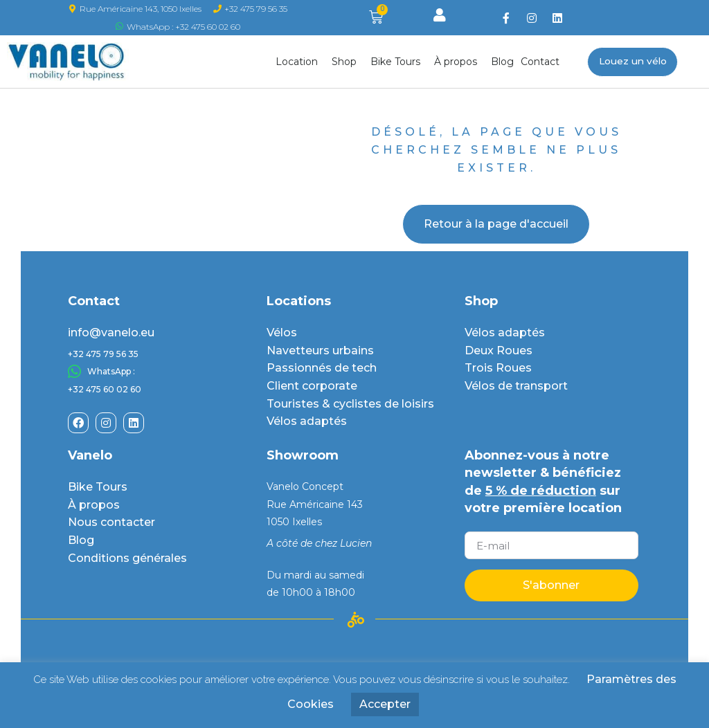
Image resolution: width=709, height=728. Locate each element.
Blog (502, 62)
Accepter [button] (385, 704)
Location (300, 62)
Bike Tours (399, 62)
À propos (459, 62)
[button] (632, 62)
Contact (540, 62)
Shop (348, 62)
